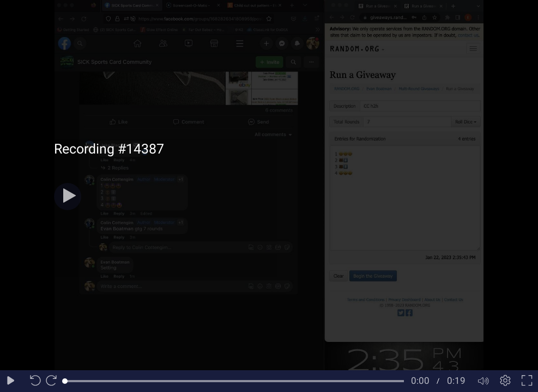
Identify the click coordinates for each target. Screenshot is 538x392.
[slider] (234, 381)
